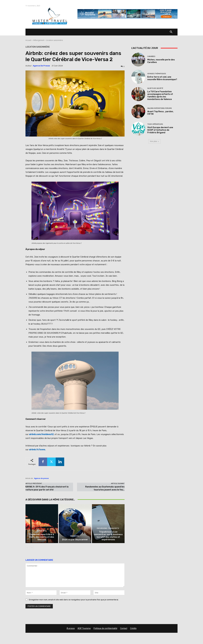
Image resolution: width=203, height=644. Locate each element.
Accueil (28, 40)
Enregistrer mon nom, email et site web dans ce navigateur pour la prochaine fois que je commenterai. (74, 600)
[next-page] (32, 548)
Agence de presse (41, 66)
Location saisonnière (55, 40)
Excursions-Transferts (108, 529)
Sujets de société (155, 88)
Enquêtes (75, 536)
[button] (171, 32)
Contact (124, 628)
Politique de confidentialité (105, 628)
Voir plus (154, 141)
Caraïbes (151, 56)
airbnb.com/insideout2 (41, 434)
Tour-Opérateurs (155, 124)
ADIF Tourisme (84, 628)
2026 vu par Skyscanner (75, 540)
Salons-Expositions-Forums (160, 108)
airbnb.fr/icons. (37, 450)
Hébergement (39, 40)
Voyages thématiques (157, 74)
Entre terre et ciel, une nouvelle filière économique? (162, 78)
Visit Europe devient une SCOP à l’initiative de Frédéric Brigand (160, 130)
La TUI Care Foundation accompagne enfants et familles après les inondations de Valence (160, 95)
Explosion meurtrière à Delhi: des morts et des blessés (42, 537)
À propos (71, 628)
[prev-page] (27, 548)
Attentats (41, 531)
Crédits (133, 628)
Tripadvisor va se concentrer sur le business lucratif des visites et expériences (108, 536)
